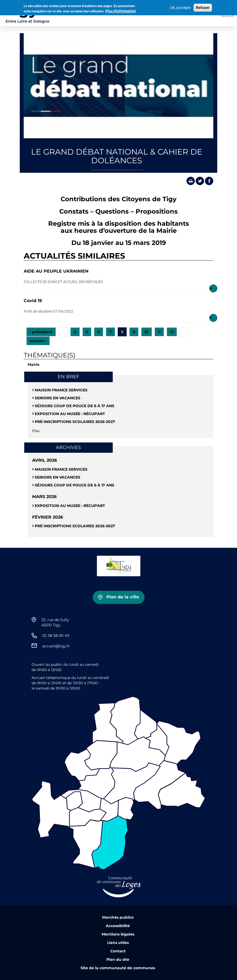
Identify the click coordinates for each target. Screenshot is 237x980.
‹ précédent (41, 332)
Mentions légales (118, 934)
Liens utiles (118, 943)
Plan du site (118, 959)
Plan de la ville (123, 597)
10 (147, 332)
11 (159, 332)
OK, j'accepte (180, 7)
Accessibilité (118, 926)
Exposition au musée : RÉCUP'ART (70, 414)
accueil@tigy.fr (56, 646)
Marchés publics (118, 917)
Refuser (203, 7)
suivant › (38, 341)
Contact (118, 951)
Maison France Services (61, 390)
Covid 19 (33, 301)
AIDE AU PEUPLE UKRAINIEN (56, 271)
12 (172, 332)
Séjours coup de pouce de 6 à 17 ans (75, 406)
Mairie (34, 365)
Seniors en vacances (58, 398)
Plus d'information (121, 10)
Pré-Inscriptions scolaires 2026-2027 (75, 422)
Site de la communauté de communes (118, 968)
